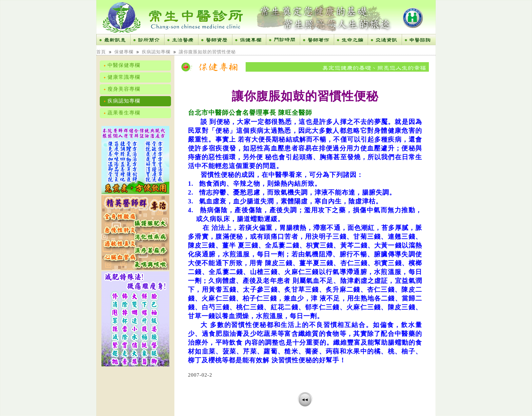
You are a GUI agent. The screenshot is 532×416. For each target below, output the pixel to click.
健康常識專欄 (122, 77)
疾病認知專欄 (156, 52)
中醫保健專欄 (122, 65)
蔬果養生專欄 (122, 113)
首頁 (101, 52)
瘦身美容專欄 (122, 89)
